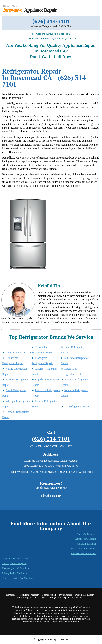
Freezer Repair (24, 598)
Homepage (11, 595)
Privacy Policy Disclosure (14, 573)
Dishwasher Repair (84, 595)
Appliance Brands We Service (16, 559)
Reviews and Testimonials (84, 554)
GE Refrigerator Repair (18, 353)
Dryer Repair (66, 595)
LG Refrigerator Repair (77, 406)
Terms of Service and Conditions (18, 578)
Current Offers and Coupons (83, 549)
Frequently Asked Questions (16, 568)
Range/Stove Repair (59, 598)
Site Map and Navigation (14, 563)
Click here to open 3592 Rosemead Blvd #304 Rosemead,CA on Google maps (51, 472)
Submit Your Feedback (86, 539)
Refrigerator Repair (29, 595)
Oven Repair (40, 598)
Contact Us (77, 598)
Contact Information (87, 544)
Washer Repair (49, 595)
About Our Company (86, 534)
